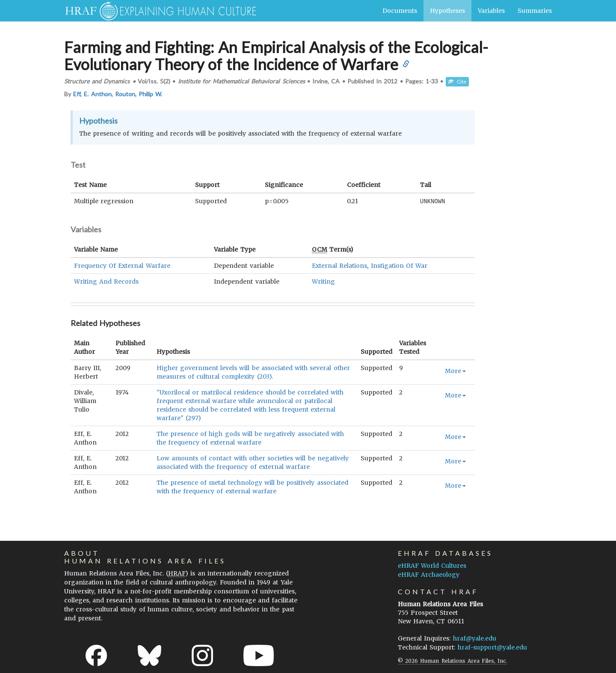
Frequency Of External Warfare (122, 265)
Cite (457, 82)
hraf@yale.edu (475, 638)
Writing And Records (106, 281)
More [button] (455, 371)
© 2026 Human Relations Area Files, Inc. (452, 660)
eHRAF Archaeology (429, 574)
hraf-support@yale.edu (492, 647)
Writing (323, 281)
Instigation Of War (399, 265)
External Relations (339, 265)
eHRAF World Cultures (432, 565)
